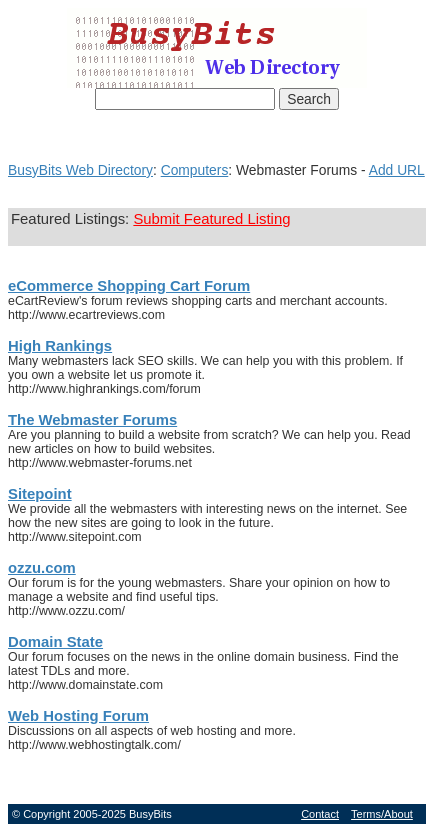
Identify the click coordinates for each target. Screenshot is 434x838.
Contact (320, 814)
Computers (195, 170)
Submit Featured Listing (211, 219)
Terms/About (382, 814)
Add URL (397, 170)
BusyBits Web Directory (80, 170)
